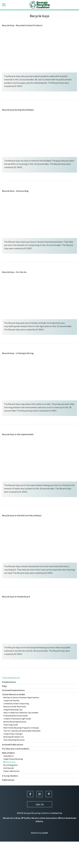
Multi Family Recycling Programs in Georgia (21, 728)
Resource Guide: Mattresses (15, 707)
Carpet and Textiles (11, 701)
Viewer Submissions (11, 771)
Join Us (40, 804)
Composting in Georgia (13, 734)
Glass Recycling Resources (14, 740)
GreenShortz (9, 756)
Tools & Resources (11, 678)
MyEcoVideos (8, 753)
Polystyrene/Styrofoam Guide (16, 716)
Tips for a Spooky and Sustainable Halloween (22, 731)
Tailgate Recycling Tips (13, 710)
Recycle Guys (10, 762)
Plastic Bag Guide (11, 725)
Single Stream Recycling (13, 759)
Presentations (9, 682)
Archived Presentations (13, 690)
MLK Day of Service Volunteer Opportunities (21, 698)
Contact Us (57, 813)
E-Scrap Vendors (10, 776)
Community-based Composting (16, 704)
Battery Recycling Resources (15, 722)
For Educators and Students (16, 749)
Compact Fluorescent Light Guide (17, 719)
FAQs (4, 686)
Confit (45, 833)
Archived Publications (13, 745)
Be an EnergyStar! (11, 765)
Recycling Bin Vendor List (14, 737)
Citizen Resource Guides (14, 694)
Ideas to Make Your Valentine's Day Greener (21, 713)
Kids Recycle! (9, 768)
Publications (8, 780)
